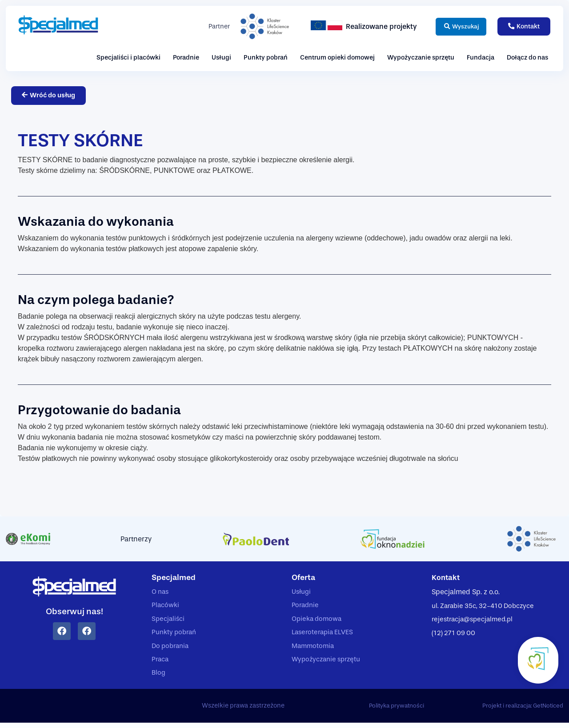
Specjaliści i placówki (128, 58)
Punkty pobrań (266, 58)
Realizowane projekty (373, 26)
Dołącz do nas (527, 58)
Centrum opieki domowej (337, 58)
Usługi (221, 58)
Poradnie (186, 58)
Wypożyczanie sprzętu (421, 58)
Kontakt (447, 578)
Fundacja (481, 58)
